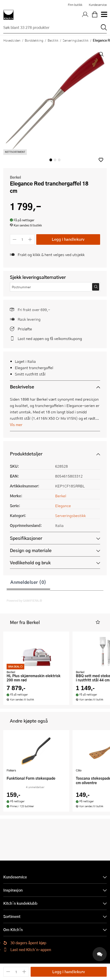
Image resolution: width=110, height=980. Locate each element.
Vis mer (16, 425)
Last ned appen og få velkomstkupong (50, 338)
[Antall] (22, 239)
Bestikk (53, 40)
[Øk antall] (30, 239)
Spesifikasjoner (26, 538)
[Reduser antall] (14, 239)
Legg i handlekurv (68, 239)
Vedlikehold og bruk (30, 563)
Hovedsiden (12, 40)
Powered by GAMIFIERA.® (24, 601)
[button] (101, 160)
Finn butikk (75, 5)
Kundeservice (98, 5)
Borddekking (34, 40)
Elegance (63, 506)
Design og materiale (31, 550)
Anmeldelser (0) (28, 582)
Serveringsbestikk (76, 40)
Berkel (15, 177)
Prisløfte (25, 329)
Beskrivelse (22, 387)
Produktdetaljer (26, 454)
